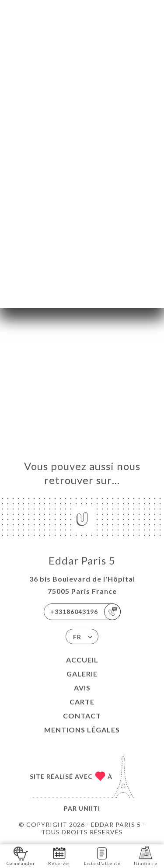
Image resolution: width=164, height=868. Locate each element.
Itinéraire (146, 856)
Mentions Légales (82, 730)
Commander (21, 856)
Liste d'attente (102, 856)
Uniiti (89, 808)
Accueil (82, 660)
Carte (82, 702)
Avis (82, 688)
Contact (82, 716)
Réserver (59, 856)
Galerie (82, 674)
